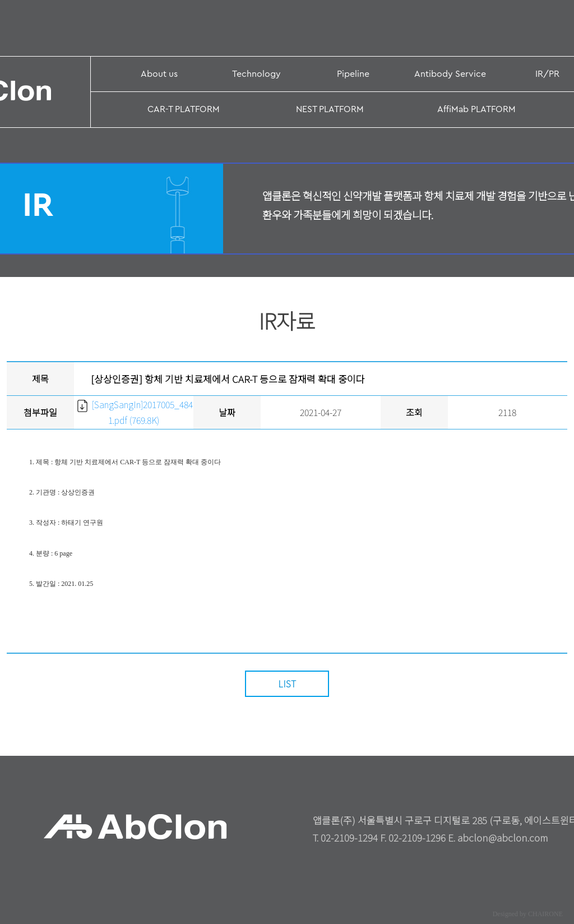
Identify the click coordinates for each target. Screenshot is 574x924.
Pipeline (353, 74)
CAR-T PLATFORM (184, 109)
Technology (256, 74)
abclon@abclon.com (503, 837)
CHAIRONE (545, 914)
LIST (287, 683)
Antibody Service (450, 74)
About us (159, 74)
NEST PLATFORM (330, 109)
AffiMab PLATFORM (476, 109)
